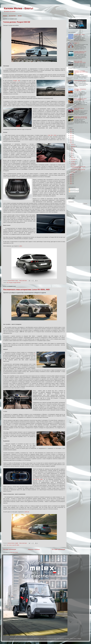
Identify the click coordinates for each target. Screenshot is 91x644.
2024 (71, 182)
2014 (71, 133)
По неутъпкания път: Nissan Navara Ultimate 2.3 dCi (80, 99)
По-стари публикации (58, 549)
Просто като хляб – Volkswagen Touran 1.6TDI (80, 62)
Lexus (10, 545)
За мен (20, 16)
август (72, 158)
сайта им (27, 512)
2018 (71, 141)
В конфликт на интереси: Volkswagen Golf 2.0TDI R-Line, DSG (81, 72)
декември (73, 172)
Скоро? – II (76, 43)
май (72, 152)
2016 (71, 137)
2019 (71, 143)
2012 (71, 130)
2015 (71, 135)
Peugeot (11, 283)
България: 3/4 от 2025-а (79, 35)
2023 (71, 180)
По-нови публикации (10, 549)
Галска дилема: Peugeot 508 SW (17, 22)
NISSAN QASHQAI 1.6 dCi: (80, 81)
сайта (21, 246)
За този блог (12, 16)
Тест (8, 283)
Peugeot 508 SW (17, 283)
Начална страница (34, 549)
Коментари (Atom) (14, 552)
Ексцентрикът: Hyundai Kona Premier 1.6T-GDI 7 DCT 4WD (81, 117)
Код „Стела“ (73, 165)
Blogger (79, 639)
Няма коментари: (23, 281)
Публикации (72, 189)
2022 (71, 178)
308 (52, 135)
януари (73, 144)
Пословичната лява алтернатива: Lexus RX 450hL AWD (26, 290)
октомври (73, 161)
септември (73, 159)
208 (49, 135)
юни (72, 154)
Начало (5, 16)
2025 (71, 184)
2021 (71, 176)
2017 (71, 139)
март (72, 148)
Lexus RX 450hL (16, 545)
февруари (73, 146)
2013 (71, 132)
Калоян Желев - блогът (19, 8)
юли (72, 156)
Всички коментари (74, 191)
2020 (71, 174)
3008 (55, 135)
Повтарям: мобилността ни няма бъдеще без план (80, 52)
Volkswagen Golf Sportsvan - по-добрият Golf (80, 90)
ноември (73, 163)
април (72, 150)
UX (35, 354)
